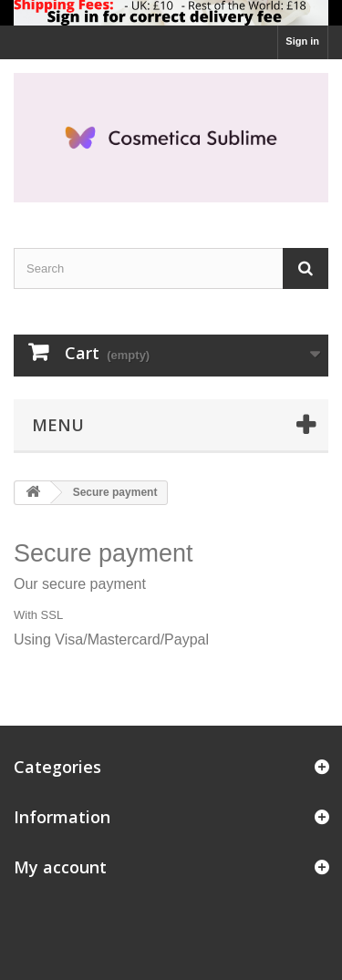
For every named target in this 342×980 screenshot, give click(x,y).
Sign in (302, 41)
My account (60, 867)
